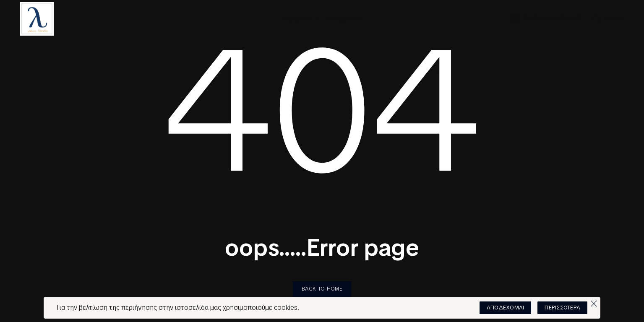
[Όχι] (594, 301)
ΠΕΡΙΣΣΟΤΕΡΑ (562, 308)
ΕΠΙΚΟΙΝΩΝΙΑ (345, 19)
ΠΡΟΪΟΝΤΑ (300, 19)
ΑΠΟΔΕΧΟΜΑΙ (506, 308)
